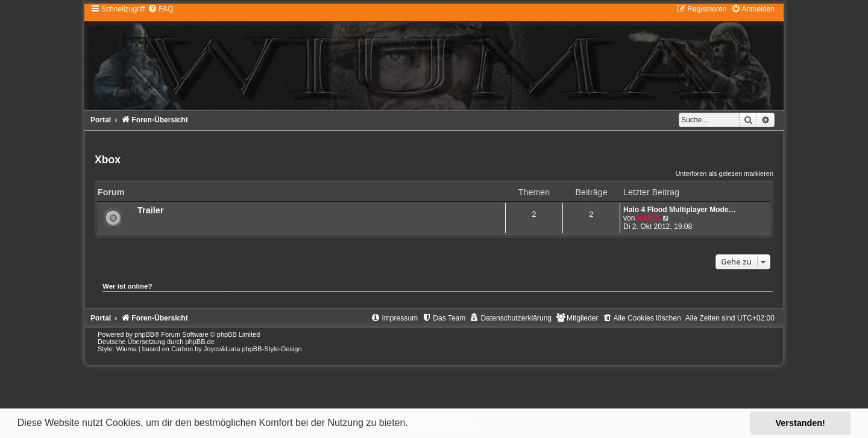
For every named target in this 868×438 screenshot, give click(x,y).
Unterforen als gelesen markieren (724, 174)
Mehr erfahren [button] (443, 423)
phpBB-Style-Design (272, 349)
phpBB (144, 334)
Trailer (151, 210)
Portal (101, 120)
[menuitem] (160, 9)
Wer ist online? (127, 286)
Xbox (108, 160)
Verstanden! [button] (800, 423)
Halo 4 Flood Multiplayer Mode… (680, 210)
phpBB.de (200, 342)
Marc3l (649, 218)
